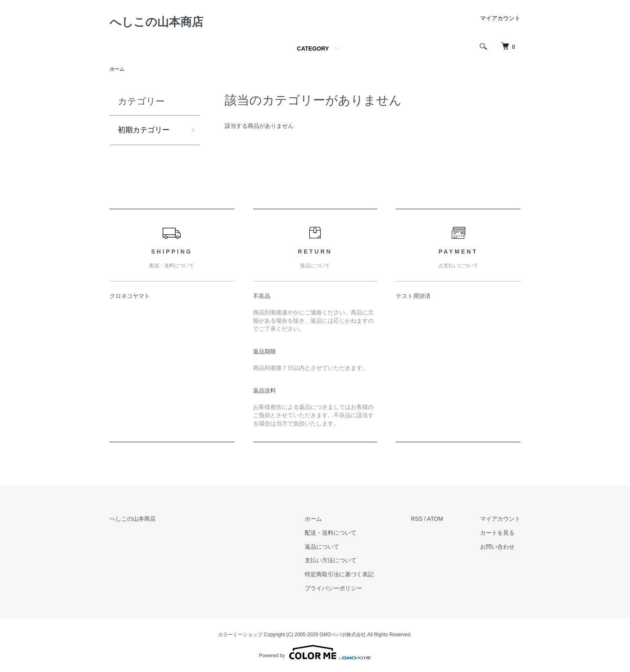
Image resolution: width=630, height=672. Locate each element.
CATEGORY (313, 48)
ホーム (117, 69)
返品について (322, 547)
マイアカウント (500, 18)
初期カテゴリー (144, 130)
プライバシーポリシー (333, 588)
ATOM (435, 519)
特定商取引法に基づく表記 (339, 574)
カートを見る (497, 533)
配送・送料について (331, 533)
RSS (417, 519)
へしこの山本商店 (156, 22)
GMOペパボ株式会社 (343, 635)
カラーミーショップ (240, 635)
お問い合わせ (497, 547)
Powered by (315, 652)
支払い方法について (331, 560)
